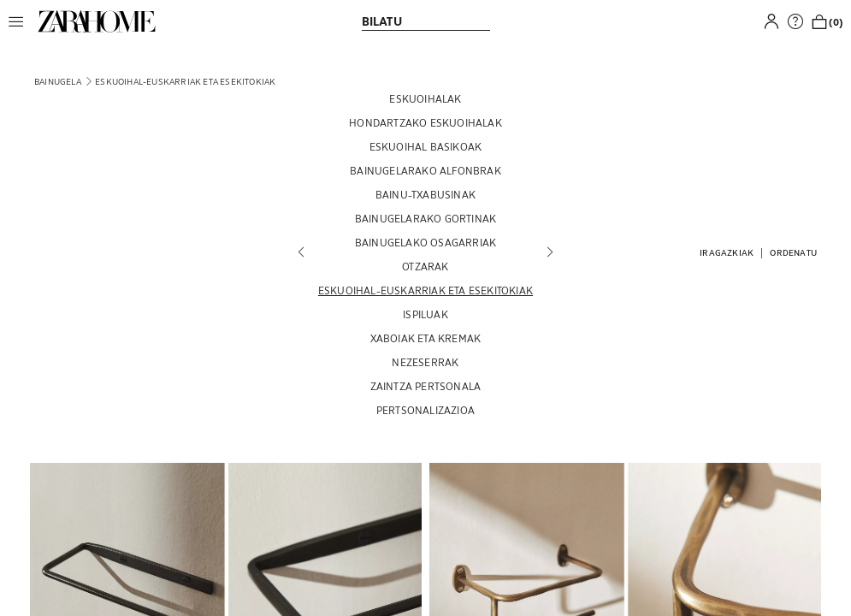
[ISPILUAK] (425, 314)
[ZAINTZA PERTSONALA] (425, 386)
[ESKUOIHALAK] (425, 98)
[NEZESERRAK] (425, 362)
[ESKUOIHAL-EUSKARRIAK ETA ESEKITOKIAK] (425, 290)
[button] (21, 21)
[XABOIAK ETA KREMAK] (425, 338)
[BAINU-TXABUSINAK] (425, 194)
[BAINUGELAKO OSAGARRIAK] (425, 242)
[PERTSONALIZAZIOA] (425, 410)
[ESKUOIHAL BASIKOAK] (425, 146)
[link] (97, 21)
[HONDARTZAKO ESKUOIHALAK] (425, 122)
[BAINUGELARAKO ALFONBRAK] (425, 170)
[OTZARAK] (425, 266)
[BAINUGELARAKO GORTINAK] (425, 218)
